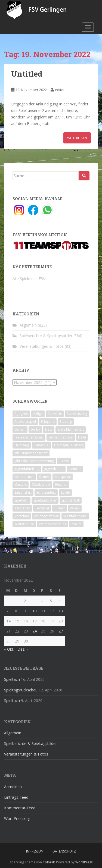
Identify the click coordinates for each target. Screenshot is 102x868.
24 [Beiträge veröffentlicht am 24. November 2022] (35, 631)
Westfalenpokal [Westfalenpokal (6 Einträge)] (75, 516)
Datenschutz (64, 851)
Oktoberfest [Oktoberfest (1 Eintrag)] (41, 485)
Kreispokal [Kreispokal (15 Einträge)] (63, 477)
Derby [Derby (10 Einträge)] (35, 429)
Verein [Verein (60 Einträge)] (75, 508)
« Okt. (9, 649)
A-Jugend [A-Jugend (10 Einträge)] (21, 414)
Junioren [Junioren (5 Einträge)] (75, 469)
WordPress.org (17, 818)
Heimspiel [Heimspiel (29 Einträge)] (41, 445)
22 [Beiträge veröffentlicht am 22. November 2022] (17, 631)
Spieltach (12, 679)
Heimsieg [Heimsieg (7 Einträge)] (22, 445)
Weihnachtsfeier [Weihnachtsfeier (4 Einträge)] (46, 516)
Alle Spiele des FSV (29, 279)
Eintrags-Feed (16, 797)
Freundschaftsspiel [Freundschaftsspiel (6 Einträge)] (29, 437)
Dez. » (23, 649)
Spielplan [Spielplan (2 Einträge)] (21, 500)
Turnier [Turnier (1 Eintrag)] (59, 508)
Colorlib (49, 862)
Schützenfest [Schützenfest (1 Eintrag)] (46, 492)
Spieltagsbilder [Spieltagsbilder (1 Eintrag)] (45, 500)
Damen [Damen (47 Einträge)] (20, 429)
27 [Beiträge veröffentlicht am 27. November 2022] (61, 631)
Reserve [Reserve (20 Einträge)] (61, 485)
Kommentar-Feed (20, 808)
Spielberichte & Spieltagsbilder (46, 336)
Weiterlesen (77, 138)
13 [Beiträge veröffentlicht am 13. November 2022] (61, 611)
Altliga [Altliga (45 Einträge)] (38, 414)
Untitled (27, 74)
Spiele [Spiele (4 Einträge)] (65, 492)
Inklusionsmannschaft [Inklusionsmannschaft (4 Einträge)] (31, 453)
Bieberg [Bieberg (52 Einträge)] (66, 422)
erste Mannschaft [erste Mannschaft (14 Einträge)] (71, 429)
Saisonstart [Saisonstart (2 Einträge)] (23, 492)
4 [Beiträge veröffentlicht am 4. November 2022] (42, 601)
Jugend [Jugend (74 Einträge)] (64, 461)
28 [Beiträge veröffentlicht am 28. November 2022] (8, 641)
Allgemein (28, 325)
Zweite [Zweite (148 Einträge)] (76, 524)
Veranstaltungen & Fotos (42, 346)
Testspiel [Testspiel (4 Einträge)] (42, 508)
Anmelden (13, 787)
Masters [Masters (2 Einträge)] (21, 485)
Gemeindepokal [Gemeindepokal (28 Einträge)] (61, 437)
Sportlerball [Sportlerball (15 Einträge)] (71, 500)
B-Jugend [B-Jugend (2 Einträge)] (48, 422)
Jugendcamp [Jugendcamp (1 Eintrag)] (54, 469)
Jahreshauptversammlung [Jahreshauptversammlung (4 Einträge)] (34, 461)
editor (60, 90)
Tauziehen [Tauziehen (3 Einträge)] (22, 508)
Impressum (35, 851)
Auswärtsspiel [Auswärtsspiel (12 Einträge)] (25, 422)
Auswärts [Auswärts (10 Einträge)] (55, 414)
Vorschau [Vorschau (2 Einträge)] (22, 516)
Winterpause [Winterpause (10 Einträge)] (24, 524)
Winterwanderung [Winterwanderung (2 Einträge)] (53, 524)
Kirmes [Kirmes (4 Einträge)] (44, 477)
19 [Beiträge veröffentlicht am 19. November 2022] (52, 621)
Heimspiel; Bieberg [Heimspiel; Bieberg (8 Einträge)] (69, 445)
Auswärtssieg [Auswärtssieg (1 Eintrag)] (77, 414)
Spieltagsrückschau (21, 690)
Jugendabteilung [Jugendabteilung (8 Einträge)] (27, 469)
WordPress (84, 862)
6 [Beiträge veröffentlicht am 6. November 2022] (60, 601)
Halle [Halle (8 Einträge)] (82, 437)
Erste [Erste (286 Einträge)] (49, 429)
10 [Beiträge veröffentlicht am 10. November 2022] (35, 611)
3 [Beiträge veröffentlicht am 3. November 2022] (33, 601)
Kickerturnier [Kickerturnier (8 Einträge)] (24, 477)
